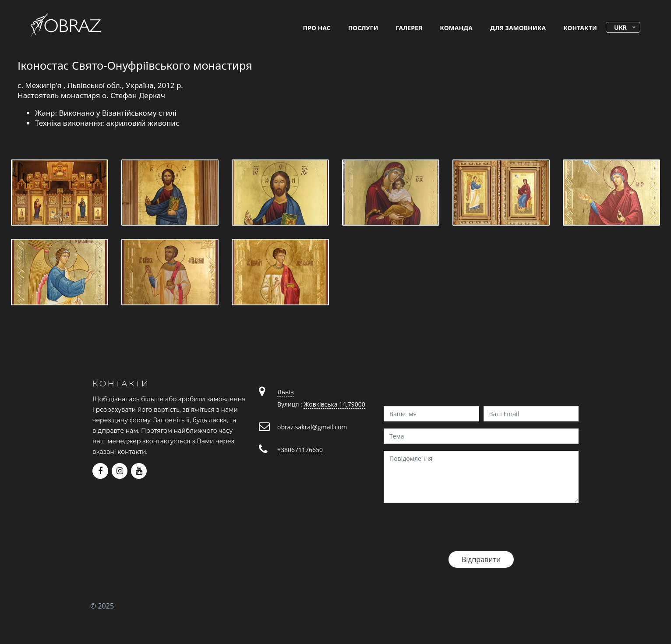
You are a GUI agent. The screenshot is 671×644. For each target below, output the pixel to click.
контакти (580, 28)
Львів (286, 392)
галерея (409, 28)
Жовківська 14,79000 (334, 404)
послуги (363, 28)
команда (456, 28)
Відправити (481, 559)
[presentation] (450, 527)
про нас (317, 28)
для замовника (518, 28)
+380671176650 (300, 450)
